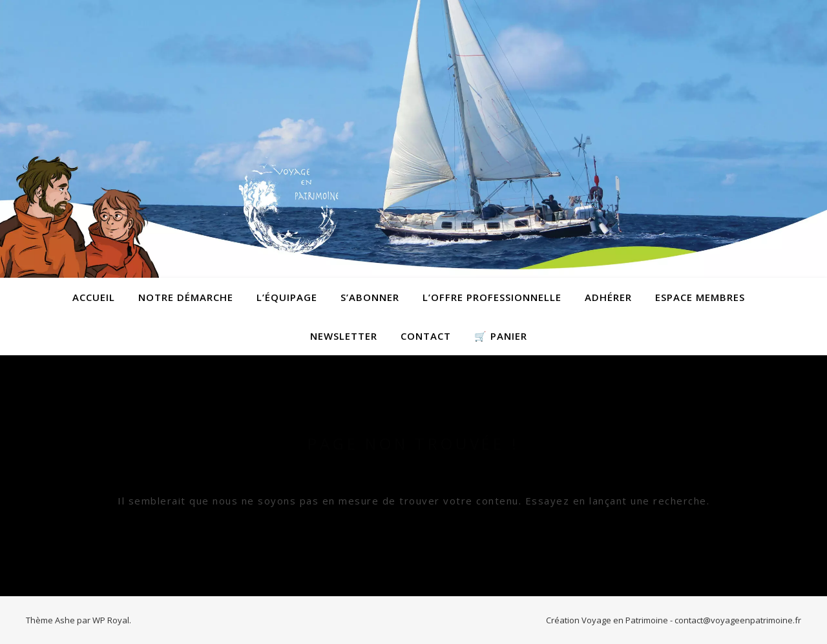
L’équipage (287, 297)
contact (426, 336)
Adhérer (608, 297)
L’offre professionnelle (492, 297)
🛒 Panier (501, 336)
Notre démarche (186, 297)
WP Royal (111, 620)
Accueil (94, 297)
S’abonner (370, 297)
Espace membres (700, 297)
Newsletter (344, 336)
